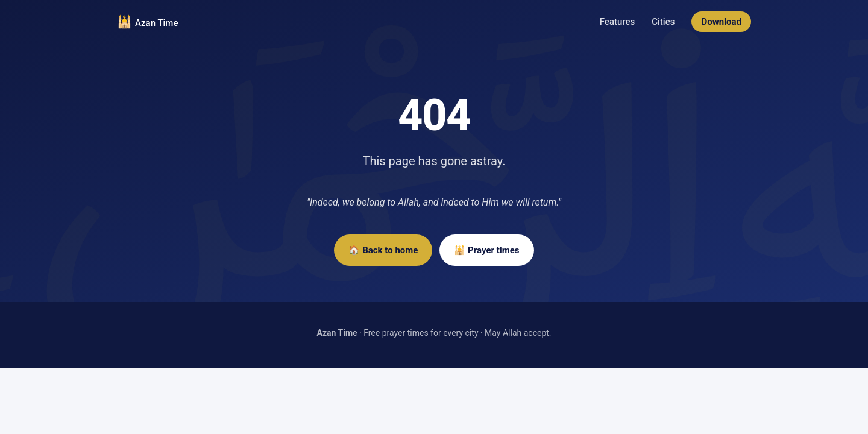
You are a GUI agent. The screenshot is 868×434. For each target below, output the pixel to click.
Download (721, 22)
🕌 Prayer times (486, 250)
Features (617, 22)
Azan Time (156, 23)
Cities (663, 22)
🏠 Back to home (383, 250)
